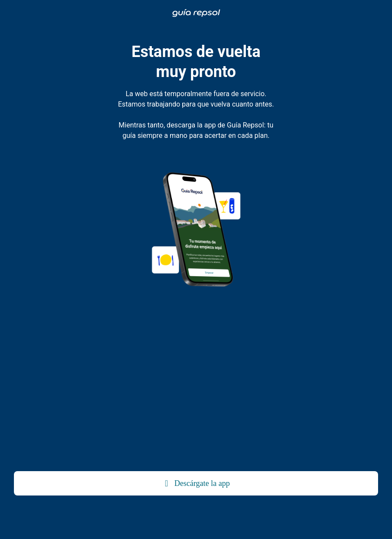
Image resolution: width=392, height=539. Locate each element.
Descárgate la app (196, 483)
